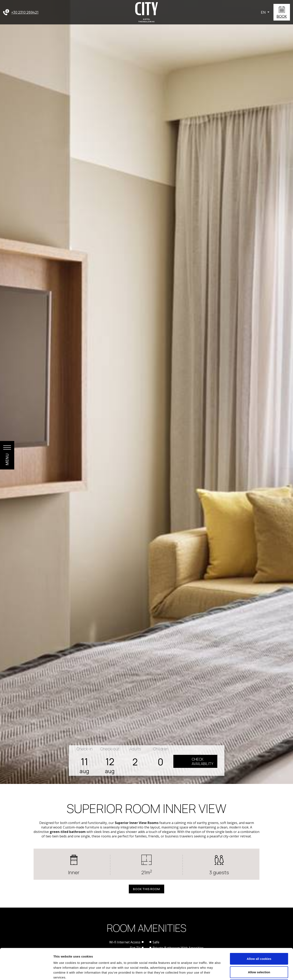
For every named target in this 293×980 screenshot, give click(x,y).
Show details (214, 972)
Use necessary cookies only (259, 953)
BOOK (282, 16)
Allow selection (259, 940)
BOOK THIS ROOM (146, 889)
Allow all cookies (259, 927)
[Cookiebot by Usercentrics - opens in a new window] (26, 972)
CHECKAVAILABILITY (202, 761)
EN (264, 12)
